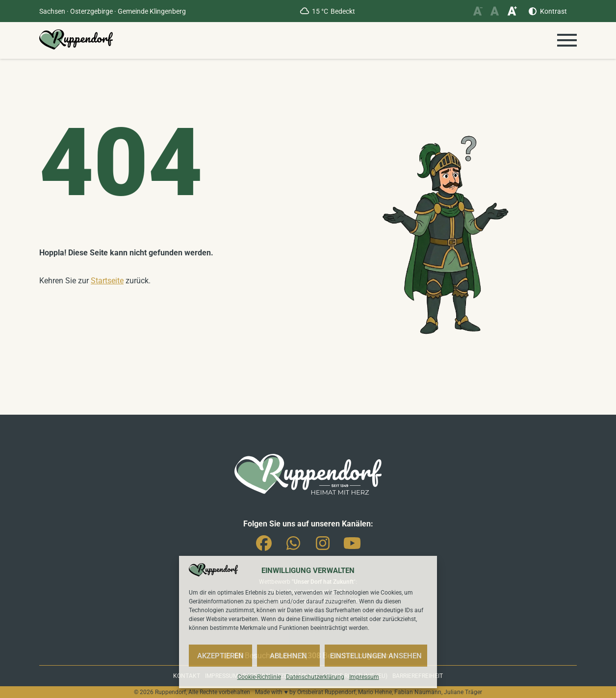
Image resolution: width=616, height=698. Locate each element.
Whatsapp (293, 547)
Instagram (323, 547)
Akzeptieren (220, 656)
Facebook (264, 547)
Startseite (107, 281)
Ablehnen (288, 656)
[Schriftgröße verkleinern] (477, 11)
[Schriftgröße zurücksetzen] (495, 11)
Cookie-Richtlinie (259, 677)
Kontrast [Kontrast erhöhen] (553, 11)
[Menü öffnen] (567, 40)
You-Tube (352, 547)
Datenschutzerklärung (315, 677)
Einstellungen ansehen (376, 656)
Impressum (364, 677)
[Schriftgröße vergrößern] (512, 11)
